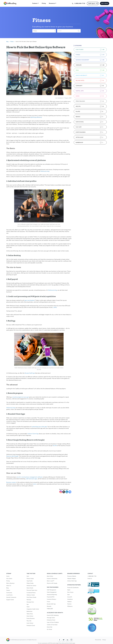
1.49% (55, 307)
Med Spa (29, 600)
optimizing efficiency (36, 117)
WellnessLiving (45, 171)
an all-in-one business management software (30, 477)
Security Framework (11, 597)
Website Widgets (72, 579)
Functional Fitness (31, 593)
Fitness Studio (30, 579)
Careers (8, 590)
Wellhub (69, 602)
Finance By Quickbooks (73, 588)
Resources (52, 3)
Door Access (70, 592)
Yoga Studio (30, 581)
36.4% (55, 446)
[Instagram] (61, 492)
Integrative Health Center (33, 609)
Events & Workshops (52, 579)
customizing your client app (39, 427)
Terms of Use (98, 640)
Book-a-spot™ (51, 581)
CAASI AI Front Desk (52, 625)
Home (8, 576)
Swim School (30, 623)
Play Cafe (29, 621)
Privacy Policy (61, 643)
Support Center (10, 600)
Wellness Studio (31, 595)
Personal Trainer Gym (32, 590)
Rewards (49, 606)
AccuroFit (70, 597)
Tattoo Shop (30, 614)
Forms (49, 602)
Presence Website (72, 576)
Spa (28, 604)
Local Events (9, 595)
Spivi (68, 595)
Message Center (51, 618)
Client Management (52, 592)
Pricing (44, 3)
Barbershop (29, 611)
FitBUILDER (50, 609)
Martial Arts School (31, 586)
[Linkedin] (67, 492)
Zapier (69, 590)
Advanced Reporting (52, 595)
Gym (28, 576)
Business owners (11, 482)
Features (35, 3)
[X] (64, 492)
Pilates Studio (30, 583)
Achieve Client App (33, 434)
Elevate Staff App (30, 373)
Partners (69, 604)
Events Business (31, 618)
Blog (7, 588)
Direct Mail (50, 627)
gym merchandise (30, 300)
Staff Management (51, 590)
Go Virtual (49, 629)
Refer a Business (10, 583)
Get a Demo (9, 579)
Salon (28, 607)
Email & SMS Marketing (53, 615)
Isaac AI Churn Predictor (53, 622)
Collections (70, 599)
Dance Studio (30, 588)
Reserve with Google (12, 456)
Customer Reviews (52, 599)
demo (35, 484)
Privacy (104, 640)
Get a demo (105, 3)
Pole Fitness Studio (31, 597)
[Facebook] (70, 492)
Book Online (50, 576)
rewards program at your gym (21, 397)
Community (9, 593)
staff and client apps (32, 479)
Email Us (90, 579)
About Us (9, 586)
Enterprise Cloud (31, 625)
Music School (30, 616)
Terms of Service (69, 643)
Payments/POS (51, 597)
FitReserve (70, 606)
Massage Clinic (30, 602)
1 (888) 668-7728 (80, 3)
